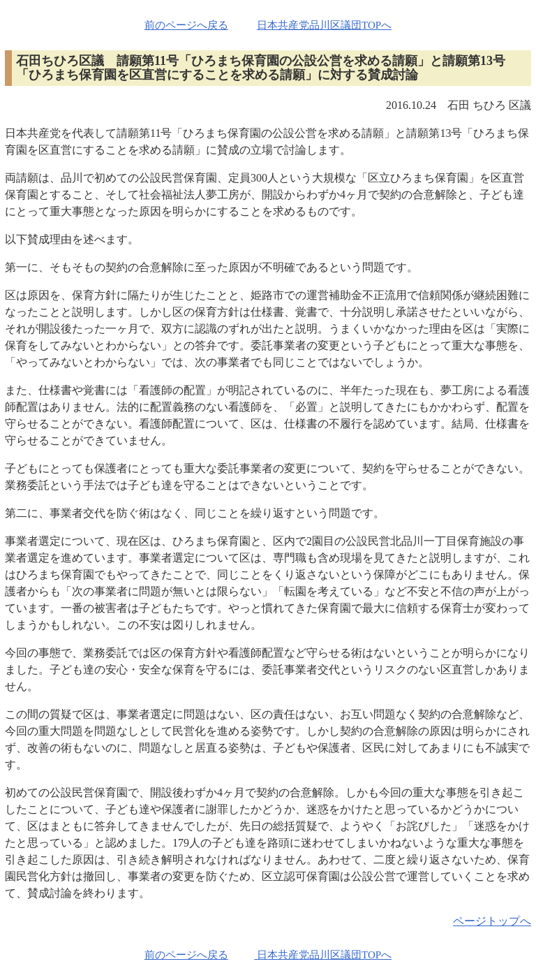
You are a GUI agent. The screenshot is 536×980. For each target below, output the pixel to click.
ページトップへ (492, 921)
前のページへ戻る (186, 25)
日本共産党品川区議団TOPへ (324, 25)
